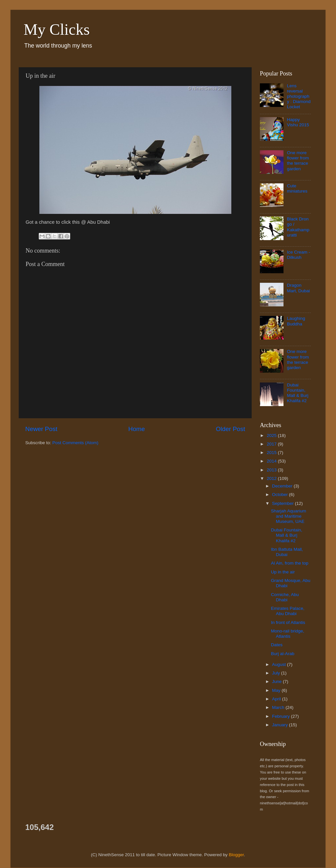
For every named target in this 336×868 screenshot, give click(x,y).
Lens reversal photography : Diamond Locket (299, 96)
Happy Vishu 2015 (298, 122)
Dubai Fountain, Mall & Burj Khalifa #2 (297, 393)
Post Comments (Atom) (75, 443)
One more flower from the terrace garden (298, 161)
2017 (272, 444)
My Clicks (57, 29)
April (277, 699)
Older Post (231, 429)
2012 (272, 478)
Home (136, 429)
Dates (277, 645)
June (277, 682)
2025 (272, 435)
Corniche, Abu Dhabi (285, 597)
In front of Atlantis (288, 622)
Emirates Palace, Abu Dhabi (288, 611)
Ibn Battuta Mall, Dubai (287, 552)
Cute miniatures (297, 188)
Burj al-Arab (283, 654)
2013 (272, 470)
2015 (272, 453)
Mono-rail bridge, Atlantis (288, 634)
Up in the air (283, 572)
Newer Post (41, 429)
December (283, 486)
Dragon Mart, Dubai (298, 288)
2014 (272, 461)
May (277, 690)
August (280, 664)
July (277, 673)
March (279, 707)
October (281, 495)
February (282, 716)
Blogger (236, 855)
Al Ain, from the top (290, 563)
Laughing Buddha (296, 321)
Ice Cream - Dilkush (298, 255)
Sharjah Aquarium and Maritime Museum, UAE (289, 516)
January (281, 725)
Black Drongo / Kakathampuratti (298, 227)
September (283, 503)
